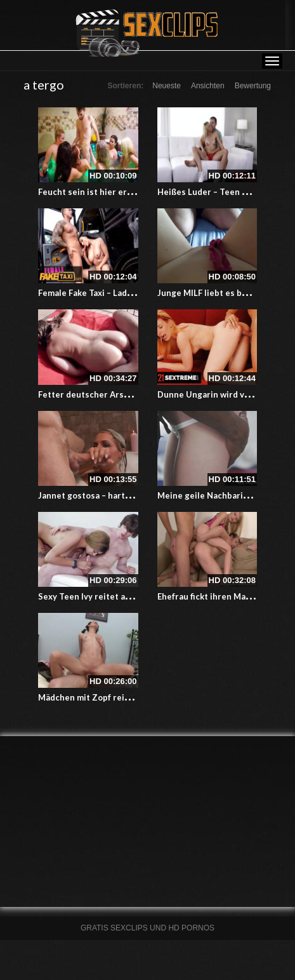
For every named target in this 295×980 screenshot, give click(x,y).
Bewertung (253, 86)
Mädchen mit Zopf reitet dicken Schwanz (120, 697)
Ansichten (208, 86)
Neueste (167, 86)
